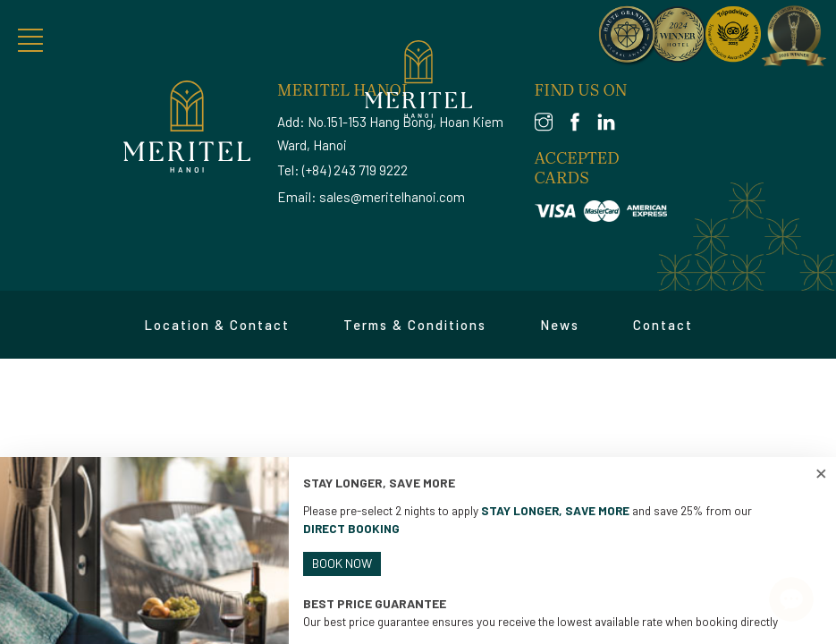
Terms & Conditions (415, 325)
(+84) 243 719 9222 (355, 170)
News (560, 325)
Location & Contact (217, 325)
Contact (663, 325)
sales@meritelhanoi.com (392, 197)
